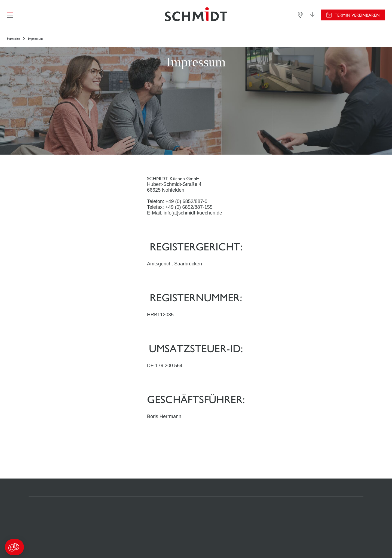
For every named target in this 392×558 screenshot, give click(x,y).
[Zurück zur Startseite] (196, 15)
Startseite (13, 39)
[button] (14, 547)
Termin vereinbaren (357, 15)
